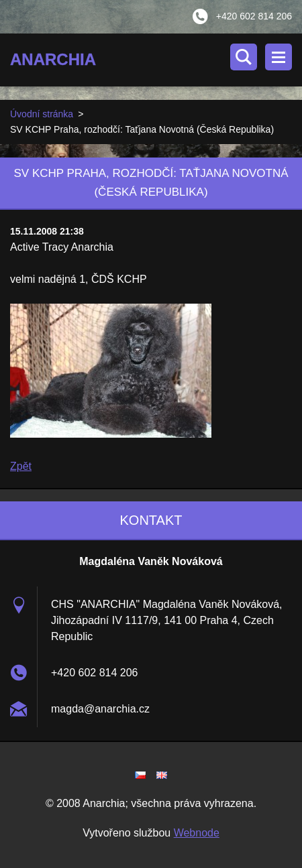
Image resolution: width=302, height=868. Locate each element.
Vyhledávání (244, 57)
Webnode (197, 833)
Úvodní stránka (42, 114)
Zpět (21, 466)
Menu (279, 57)
